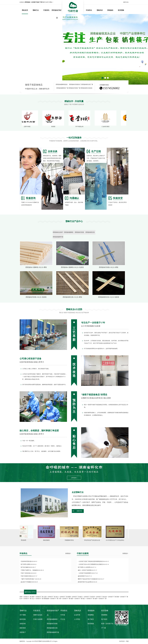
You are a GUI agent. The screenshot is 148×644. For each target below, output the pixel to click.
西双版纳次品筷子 (58, 232)
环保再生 (89, 10)
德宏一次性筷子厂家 (76, 599)
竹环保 (63, 615)
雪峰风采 (100, 10)
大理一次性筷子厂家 (64, 599)
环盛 (127, 641)
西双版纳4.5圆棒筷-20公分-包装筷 (72, 267)
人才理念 (77, 619)
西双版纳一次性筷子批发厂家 (33, 2)
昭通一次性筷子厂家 (74, 597)
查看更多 (68, 553)
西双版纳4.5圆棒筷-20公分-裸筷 (36, 267)
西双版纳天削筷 (79, 232)
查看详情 (79, 511)
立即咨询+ (74, 478)
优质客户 (23, 632)
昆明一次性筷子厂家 (25, 597)
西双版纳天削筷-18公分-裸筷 (109, 267)
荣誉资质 (23, 628)
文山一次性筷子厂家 (38, 599)
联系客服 (91, 624)
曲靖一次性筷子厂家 (38, 597)
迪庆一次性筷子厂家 (101, 599)
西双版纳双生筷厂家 (87, 84)
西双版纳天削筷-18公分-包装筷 (36, 297)
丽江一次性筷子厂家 (86, 597)
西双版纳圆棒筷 (69, 232)
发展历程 (23, 624)
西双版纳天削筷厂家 (74, 88)
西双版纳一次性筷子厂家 (51, 599)
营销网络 (91, 615)
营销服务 (110, 10)
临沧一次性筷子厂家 (110, 597)
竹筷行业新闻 (38, 619)
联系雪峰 (121, 10)
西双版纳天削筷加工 (75, 84)
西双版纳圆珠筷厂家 (62, 88)
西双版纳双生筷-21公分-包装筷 (109, 297)
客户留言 (91, 619)
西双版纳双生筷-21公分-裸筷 (72, 297)
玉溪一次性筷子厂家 (50, 597)
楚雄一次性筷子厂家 (122, 597)
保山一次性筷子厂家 (62, 597)
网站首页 (25, 10)
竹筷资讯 (46, 10)
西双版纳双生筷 (90, 232)
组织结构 (23, 619)
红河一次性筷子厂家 (25, 599)
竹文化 (63, 619)
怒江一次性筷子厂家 (89, 599)
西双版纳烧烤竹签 (58, 237)
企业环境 (77, 615)
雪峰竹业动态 (38, 615)
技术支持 (122, 641)
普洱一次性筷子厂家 (98, 597)
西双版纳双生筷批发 (86, 88)
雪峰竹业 (36, 10)
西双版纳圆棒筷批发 (62, 84)
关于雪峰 (23, 615)
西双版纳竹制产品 (57, 14)
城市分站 (126, 2)
